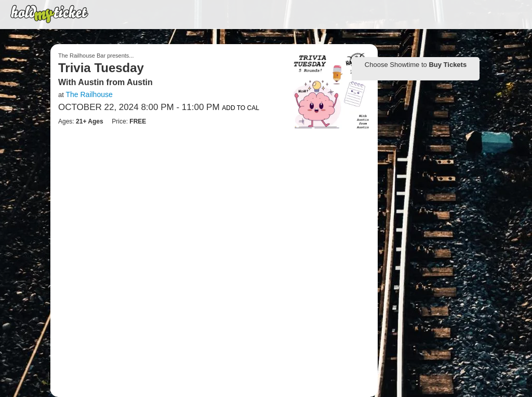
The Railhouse (89, 94)
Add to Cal (241, 108)
